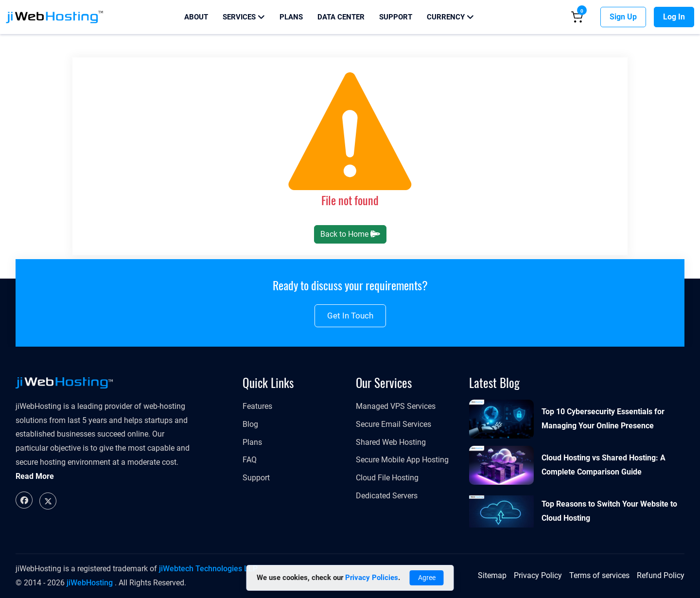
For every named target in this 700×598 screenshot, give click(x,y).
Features (257, 406)
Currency (450, 17)
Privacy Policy (538, 575)
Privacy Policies (372, 578)
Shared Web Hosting (391, 442)
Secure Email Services (394, 424)
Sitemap (492, 575)
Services (244, 17)
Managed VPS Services (396, 406)
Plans (291, 17)
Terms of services (599, 575)
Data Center (341, 17)
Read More (35, 476)
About (196, 17)
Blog (250, 424)
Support (396, 17)
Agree (427, 578)
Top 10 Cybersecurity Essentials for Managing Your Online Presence (603, 419)
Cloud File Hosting (387, 478)
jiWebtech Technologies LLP (208, 569)
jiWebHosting (90, 583)
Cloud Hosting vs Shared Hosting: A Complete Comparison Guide (604, 465)
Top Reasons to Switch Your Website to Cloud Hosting (609, 511)
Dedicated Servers (387, 496)
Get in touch (350, 316)
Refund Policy (661, 575)
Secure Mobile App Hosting (402, 460)
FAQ (250, 460)
